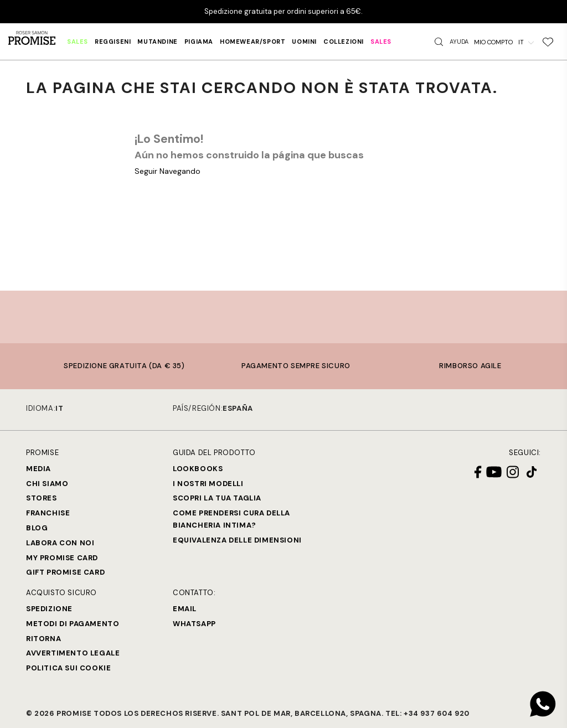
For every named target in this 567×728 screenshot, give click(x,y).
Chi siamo (47, 484)
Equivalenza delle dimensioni (237, 540)
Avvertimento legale (73, 653)
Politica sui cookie (68, 668)
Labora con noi (60, 543)
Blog (37, 528)
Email (185, 609)
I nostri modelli (208, 484)
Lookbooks (198, 469)
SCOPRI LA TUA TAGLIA (217, 498)
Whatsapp (194, 624)
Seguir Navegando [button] (167, 171)
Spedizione (49, 609)
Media (38, 469)
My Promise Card (62, 558)
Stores (42, 498)
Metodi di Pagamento (73, 624)
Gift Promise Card (65, 572)
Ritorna (43, 639)
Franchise (48, 513)
